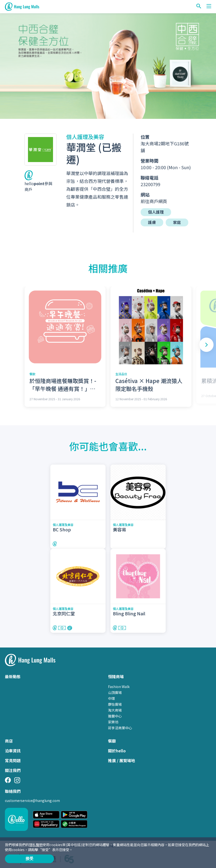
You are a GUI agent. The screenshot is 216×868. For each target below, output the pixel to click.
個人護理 (156, 212)
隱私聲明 (36, 845)
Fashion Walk (119, 686)
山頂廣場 (115, 692)
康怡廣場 (115, 704)
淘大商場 (115, 710)
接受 (29, 859)
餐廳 (112, 741)
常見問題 (13, 760)
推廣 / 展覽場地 (121, 760)
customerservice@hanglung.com (32, 800)
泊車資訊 (13, 750)
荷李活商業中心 (120, 728)
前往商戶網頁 (154, 201)
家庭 (177, 222)
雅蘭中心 (115, 716)
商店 (9, 741)
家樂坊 (113, 722)
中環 (111, 698)
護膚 (152, 222)
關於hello (117, 750)
